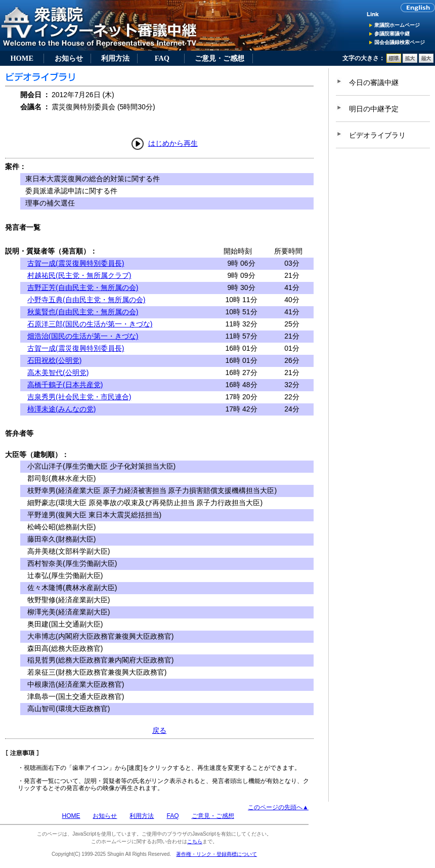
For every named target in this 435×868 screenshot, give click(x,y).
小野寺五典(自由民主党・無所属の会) (86, 300)
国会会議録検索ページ (400, 42)
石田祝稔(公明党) (54, 360)
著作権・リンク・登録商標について (216, 854)
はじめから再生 (173, 143)
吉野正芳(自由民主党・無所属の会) (83, 287)
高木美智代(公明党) (58, 373)
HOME (22, 58)
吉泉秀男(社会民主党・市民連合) (79, 397)
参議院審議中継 (392, 34)
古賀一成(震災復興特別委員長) (76, 263)
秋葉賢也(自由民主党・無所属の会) (83, 312)
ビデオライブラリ (377, 135)
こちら (195, 841)
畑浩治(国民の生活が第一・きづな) (83, 336)
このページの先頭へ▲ (278, 807)
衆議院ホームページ (397, 25)
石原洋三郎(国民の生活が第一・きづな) (90, 324)
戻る (159, 730)
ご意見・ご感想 (220, 58)
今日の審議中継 (374, 82)
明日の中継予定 (374, 109)
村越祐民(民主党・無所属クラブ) (79, 275)
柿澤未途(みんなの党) (61, 409)
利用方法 (115, 58)
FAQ (162, 58)
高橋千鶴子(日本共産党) (65, 385)
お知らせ (69, 58)
